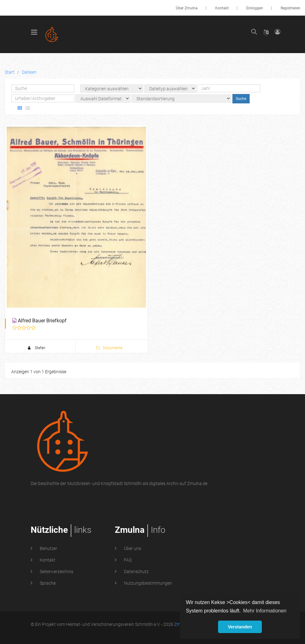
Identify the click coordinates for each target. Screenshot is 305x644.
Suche (241, 99)
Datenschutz (136, 572)
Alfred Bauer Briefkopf (42, 321)
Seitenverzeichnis (56, 572)
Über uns (132, 548)
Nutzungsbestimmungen (147, 583)
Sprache (47, 583)
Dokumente (109, 348)
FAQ (127, 560)
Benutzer (48, 548)
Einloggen (255, 8)
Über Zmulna (187, 8)
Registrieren (290, 8)
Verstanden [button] (240, 627)
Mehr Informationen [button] (265, 611)
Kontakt (222, 8)
